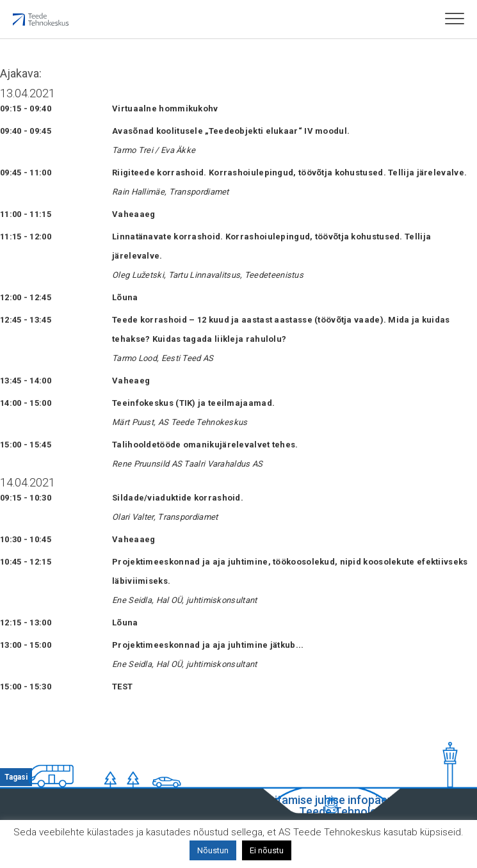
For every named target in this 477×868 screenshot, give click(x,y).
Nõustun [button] (213, 850)
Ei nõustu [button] (267, 850)
